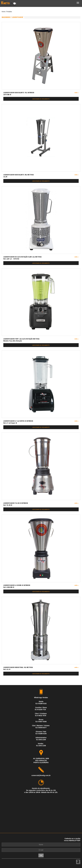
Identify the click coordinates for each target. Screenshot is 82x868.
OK (41, 855)
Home (4, 12)
